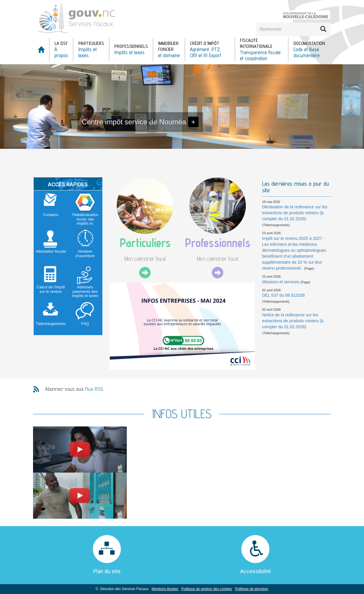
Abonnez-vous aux (74, 389)
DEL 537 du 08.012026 (284, 295)
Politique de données (252, 589)
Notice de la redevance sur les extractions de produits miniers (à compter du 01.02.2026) (293, 321)
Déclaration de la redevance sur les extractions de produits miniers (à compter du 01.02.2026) (295, 213)
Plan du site (107, 571)
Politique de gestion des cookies (207, 589)
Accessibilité (256, 571)
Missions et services (281, 282)
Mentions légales (165, 589)
